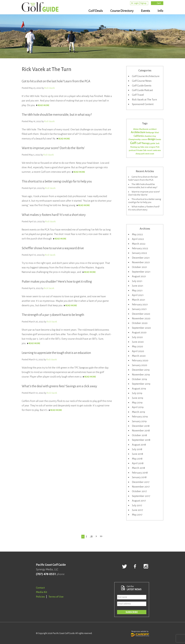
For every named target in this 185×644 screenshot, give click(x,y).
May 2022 (137, 234)
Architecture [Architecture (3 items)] (138, 132)
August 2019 (139, 389)
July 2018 (137, 449)
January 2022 (139, 253)
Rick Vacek (50, 88)
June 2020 (138, 342)
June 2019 (138, 398)
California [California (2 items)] (139, 136)
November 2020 (141, 318)
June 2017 (137, 510)
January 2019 (139, 421)
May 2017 (137, 515)
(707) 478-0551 (46, 574)
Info (160, 11)
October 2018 (139, 435)
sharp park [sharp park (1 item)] (140, 154)
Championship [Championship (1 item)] (135, 139)
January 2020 (140, 365)
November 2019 (141, 375)
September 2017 (141, 496)
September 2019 (141, 384)
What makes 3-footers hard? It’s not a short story (54, 215)
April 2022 (138, 239)
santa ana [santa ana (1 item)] (157, 150)
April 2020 (138, 351)
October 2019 (139, 379)
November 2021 (141, 262)
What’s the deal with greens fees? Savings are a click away (59, 386)
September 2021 (141, 272)
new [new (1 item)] (147, 147)
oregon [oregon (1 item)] (152, 147)
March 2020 (139, 356)
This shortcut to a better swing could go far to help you (57, 181)
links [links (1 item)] (142, 147)
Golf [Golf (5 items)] (133, 143)
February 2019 (140, 416)
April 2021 (138, 295)
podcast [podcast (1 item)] (132, 150)
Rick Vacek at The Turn (144, 100)
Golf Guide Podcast (142, 90)
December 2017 (141, 482)
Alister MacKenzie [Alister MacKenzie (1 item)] (141, 129)
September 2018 (141, 440)
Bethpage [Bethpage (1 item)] (150, 132)
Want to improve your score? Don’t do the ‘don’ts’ (53, 148)
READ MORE (43, 105)
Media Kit (41, 592)
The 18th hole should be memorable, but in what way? (57, 115)
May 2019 (137, 403)
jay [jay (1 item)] (139, 147)
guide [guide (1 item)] (153, 143)
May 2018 (137, 459)
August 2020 (139, 332)
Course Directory (120, 11)
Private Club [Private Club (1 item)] (141, 150)
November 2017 (141, 487)
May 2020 (137, 346)
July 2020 (137, 337)
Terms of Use (56, 597)
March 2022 (139, 244)
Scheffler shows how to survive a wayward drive (53, 248)
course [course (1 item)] (144, 139)
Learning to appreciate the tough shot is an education (56, 353)
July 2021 (137, 281)
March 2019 (138, 412)
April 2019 (138, 407)
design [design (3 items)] (151, 139)
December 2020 (141, 314)
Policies (40, 597)
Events (144, 11)
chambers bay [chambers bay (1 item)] (150, 136)
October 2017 (139, 491)
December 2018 (141, 426)
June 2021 (138, 286)
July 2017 (137, 505)
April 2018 (138, 463)
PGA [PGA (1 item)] (158, 147)
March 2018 (138, 468)
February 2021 (140, 304)
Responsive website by (140, 633)
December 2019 (141, 370)
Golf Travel (138, 95)
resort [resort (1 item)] (150, 150)
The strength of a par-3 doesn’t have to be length (53, 315)
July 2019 (137, 393)
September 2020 (141, 328)
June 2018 (137, 454)
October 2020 (140, 323)
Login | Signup (140, 3)
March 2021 (138, 300)
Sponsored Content (143, 104)
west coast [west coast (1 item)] (150, 154)
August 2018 (139, 445)
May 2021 (137, 290)
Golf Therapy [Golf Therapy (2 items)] (143, 143)
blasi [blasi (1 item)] (157, 132)
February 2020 (140, 360)
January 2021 (139, 309)
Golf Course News (142, 81)
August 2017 (139, 501)
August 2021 (139, 276)
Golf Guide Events (142, 86)
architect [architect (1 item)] (153, 129)
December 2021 (141, 258)
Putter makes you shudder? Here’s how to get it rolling (57, 281)
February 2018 (140, 473)
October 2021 (139, 267)
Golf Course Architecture (146, 76)
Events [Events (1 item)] (158, 139)
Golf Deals (92, 11)
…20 (91, 537)
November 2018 (141, 430)
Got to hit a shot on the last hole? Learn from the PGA (56, 81)
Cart (159, 3)
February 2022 (140, 248)
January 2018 (139, 477)
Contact (40, 588)
